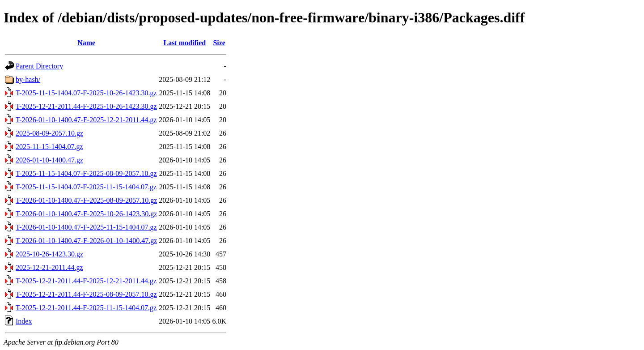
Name (86, 43)
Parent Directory (39, 66)
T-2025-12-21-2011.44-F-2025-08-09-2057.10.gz (86, 294)
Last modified (184, 43)
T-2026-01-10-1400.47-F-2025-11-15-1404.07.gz (86, 227)
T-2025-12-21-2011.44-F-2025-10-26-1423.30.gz (86, 106)
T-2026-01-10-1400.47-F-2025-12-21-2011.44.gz (86, 120)
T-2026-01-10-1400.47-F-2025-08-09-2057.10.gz (86, 200)
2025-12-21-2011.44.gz (49, 267)
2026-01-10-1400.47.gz (49, 160)
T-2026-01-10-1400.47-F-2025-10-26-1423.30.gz (86, 214)
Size (219, 43)
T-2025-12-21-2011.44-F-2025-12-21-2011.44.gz (86, 281)
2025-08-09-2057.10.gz (49, 133)
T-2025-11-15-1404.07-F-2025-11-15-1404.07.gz (86, 187)
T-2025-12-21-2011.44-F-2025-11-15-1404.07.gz (86, 308)
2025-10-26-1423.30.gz (49, 254)
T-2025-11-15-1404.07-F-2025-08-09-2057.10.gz (86, 173)
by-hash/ (28, 79)
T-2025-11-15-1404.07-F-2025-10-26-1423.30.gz (86, 93)
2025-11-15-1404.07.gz (49, 147)
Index (24, 321)
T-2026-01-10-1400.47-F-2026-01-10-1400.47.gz (86, 241)
